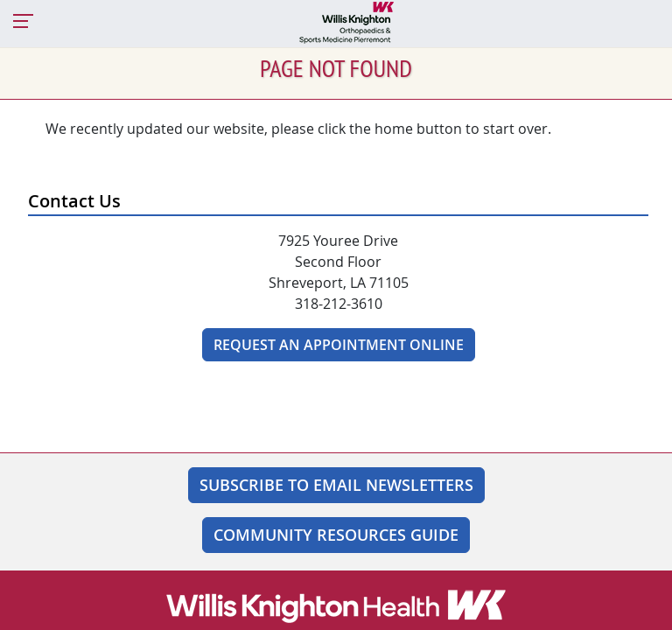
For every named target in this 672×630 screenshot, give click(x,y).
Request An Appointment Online (339, 345)
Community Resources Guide (336, 535)
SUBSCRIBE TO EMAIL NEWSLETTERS (336, 485)
